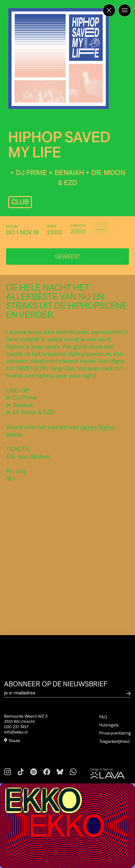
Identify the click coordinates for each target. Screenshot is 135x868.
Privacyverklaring (115, 740)
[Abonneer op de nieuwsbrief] (128, 693)
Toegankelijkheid (114, 748)
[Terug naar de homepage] (109, 10)
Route (12, 742)
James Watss (97, 427)
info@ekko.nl (16, 734)
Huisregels (109, 732)
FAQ (103, 724)
